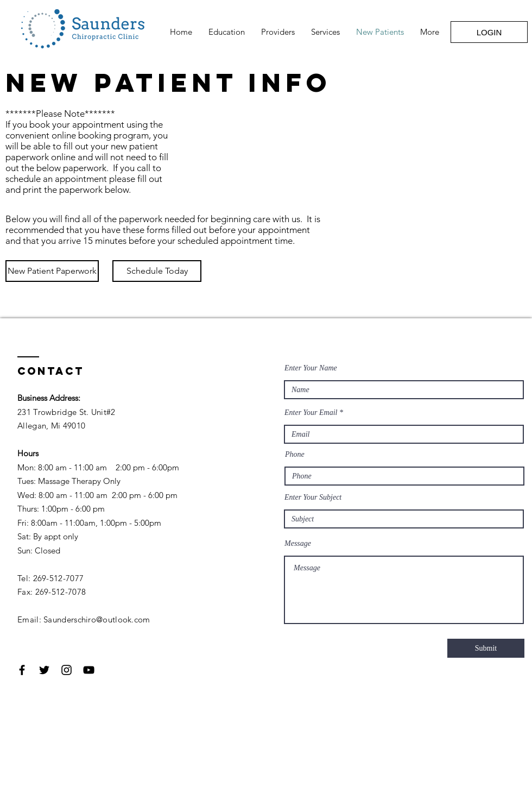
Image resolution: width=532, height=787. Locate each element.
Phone (295, 455)
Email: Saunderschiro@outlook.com (84, 619)
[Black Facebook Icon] (22, 670)
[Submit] (486, 648)
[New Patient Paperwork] (52, 271)
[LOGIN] (489, 32)
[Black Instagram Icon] (66, 670)
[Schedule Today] (157, 271)
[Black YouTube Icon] (89, 670)
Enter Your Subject (313, 498)
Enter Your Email (311, 413)
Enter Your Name (311, 368)
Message (298, 544)
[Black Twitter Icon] (44, 670)
